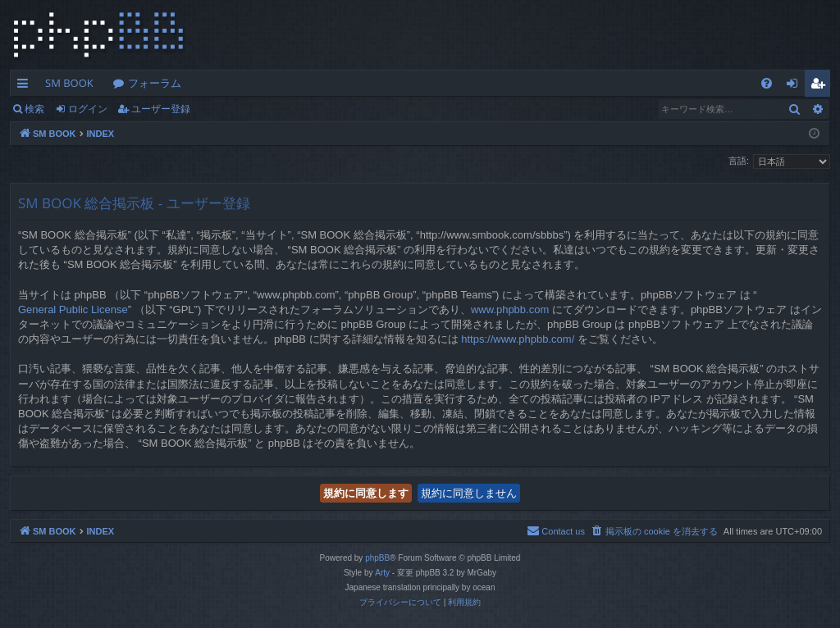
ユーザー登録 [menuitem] (822, 86)
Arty (382, 573)
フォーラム (155, 83)
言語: (739, 161)
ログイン (88, 109)
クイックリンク (26, 86)
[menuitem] (767, 83)
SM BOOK (69, 83)
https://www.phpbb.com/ (518, 339)
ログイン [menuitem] (796, 86)
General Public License (73, 309)
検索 (34, 109)
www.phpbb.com (510, 309)
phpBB (377, 558)
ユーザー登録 (161, 109)
